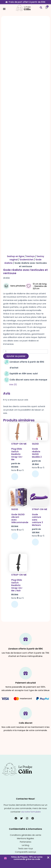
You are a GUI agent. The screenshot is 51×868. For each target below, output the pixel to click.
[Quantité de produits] (26, 351)
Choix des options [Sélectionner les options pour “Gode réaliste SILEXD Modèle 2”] (35, 474)
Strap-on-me (19, 444)
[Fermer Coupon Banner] (48, 857)
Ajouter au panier (16, 356)
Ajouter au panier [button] (15, 536)
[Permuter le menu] (4, 9)
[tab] (29, 385)
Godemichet (27, 260)
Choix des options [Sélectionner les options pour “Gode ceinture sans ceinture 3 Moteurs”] (35, 542)
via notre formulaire (31, 812)
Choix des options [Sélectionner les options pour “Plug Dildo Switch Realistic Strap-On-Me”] (15, 477)
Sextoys (30, 256)
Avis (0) (13, 384)
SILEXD (35, 444)
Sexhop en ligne (16, 256)
